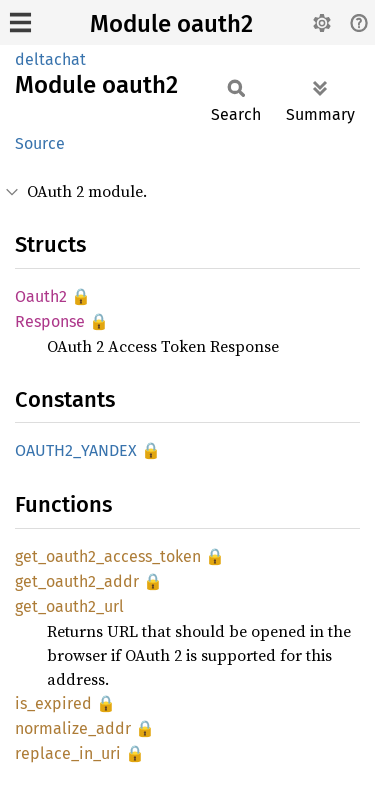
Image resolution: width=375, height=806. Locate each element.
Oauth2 (41, 296)
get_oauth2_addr (77, 581)
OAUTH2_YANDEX (76, 450)
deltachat (50, 59)
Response (50, 321)
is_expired (53, 703)
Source (40, 143)
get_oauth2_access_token (108, 556)
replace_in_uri (68, 753)
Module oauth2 (171, 24)
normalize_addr (73, 728)
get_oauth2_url (69, 606)
